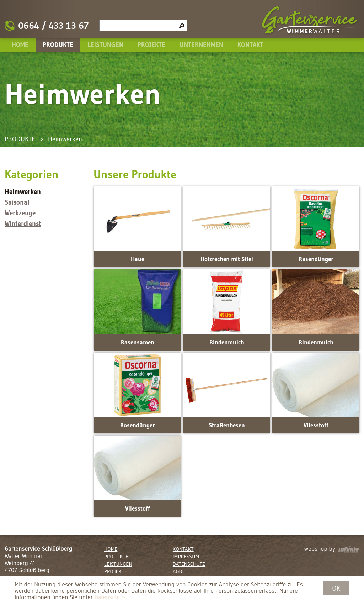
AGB (177, 571)
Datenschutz (110, 597)
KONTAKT (250, 45)
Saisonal (17, 202)
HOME (20, 45)
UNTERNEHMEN (201, 45)
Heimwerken (65, 139)
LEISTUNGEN (105, 45)
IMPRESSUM (186, 557)
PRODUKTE (58, 45)
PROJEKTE (151, 45)
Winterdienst (23, 224)
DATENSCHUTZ (189, 564)
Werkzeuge (20, 213)
